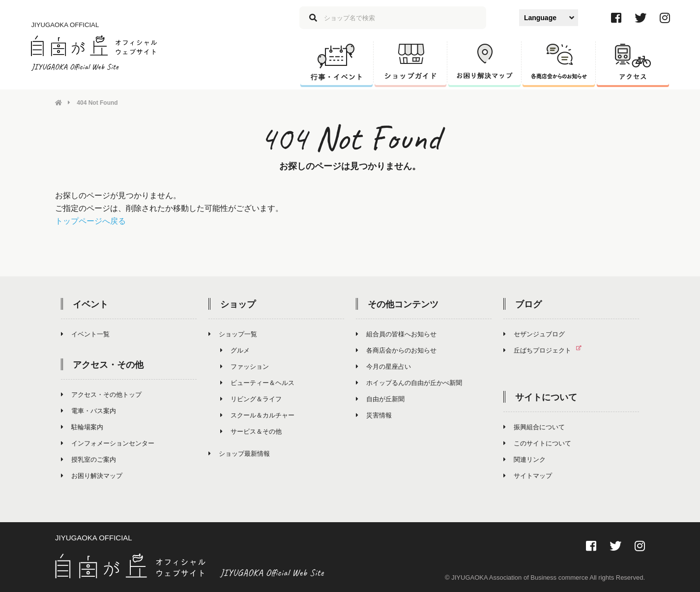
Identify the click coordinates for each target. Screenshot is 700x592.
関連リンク (525, 459)
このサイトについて (537, 443)
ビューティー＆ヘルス (257, 382)
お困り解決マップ (92, 475)
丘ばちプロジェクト (546, 350)
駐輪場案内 (82, 427)
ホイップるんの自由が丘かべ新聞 (409, 382)
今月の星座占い (383, 366)
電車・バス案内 (88, 410)
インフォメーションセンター (108, 443)
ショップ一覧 (233, 334)
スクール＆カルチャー (257, 415)
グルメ (235, 350)
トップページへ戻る (90, 221)
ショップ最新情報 (239, 453)
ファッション (245, 366)
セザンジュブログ (534, 334)
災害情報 (374, 415)
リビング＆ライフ (251, 399)
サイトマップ (528, 475)
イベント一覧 (85, 334)
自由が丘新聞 (380, 399)
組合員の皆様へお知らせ (396, 334)
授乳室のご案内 (88, 459)
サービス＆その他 (251, 431)
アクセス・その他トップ (101, 394)
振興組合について (534, 427)
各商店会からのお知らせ (396, 350)
